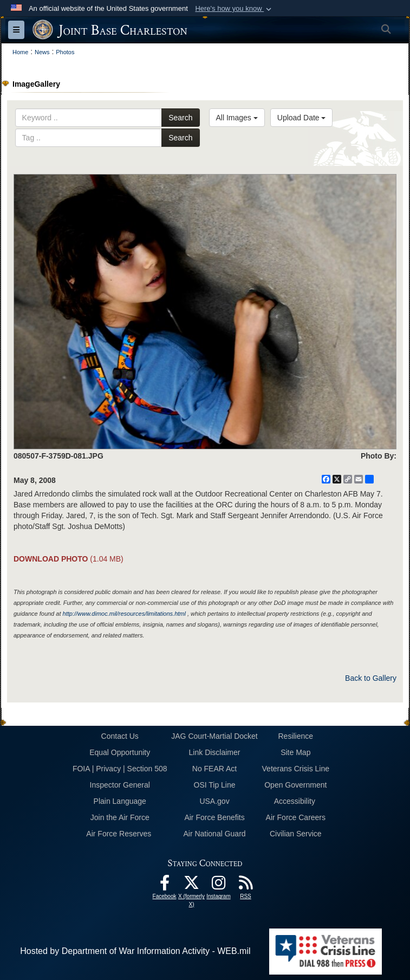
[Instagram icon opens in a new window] (219, 885)
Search (180, 118)
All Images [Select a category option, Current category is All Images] (237, 118)
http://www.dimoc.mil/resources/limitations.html (124, 614)
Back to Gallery (371, 678)
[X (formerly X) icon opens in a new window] (192, 885)
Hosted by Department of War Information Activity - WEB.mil (135, 951)
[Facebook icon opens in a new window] (165, 885)
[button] (234, 9)
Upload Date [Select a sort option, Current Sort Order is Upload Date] (302, 118)
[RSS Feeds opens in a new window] (246, 885)
